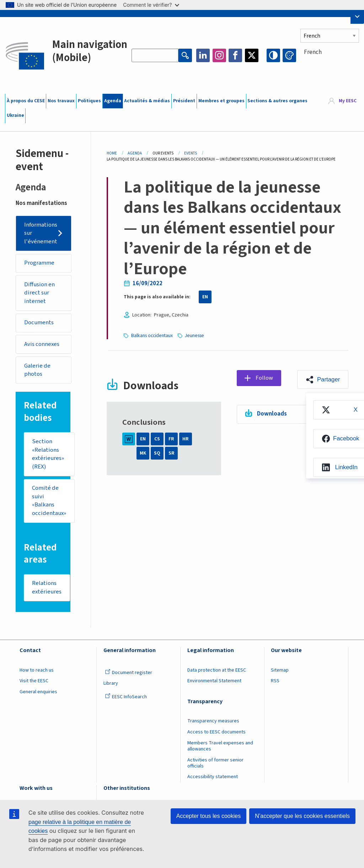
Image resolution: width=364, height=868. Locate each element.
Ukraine (15, 115)
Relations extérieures (47, 588)
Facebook (235, 55)
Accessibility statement (213, 777)
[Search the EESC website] (155, 55)
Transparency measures (213, 721)
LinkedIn (203, 55)
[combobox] (330, 65)
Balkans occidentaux (152, 336)
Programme (39, 263)
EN (205, 297)
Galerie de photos (37, 370)
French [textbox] (313, 52)
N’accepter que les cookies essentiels (302, 816)
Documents (39, 322)
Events (191, 153)
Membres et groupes (221, 101)
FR (171, 439)
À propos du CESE (26, 101)
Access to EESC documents (216, 732)
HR (186, 439)
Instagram (219, 55)
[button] (323, 380)
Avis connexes (42, 344)
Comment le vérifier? (151, 5)
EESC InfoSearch (126, 697)
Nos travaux (61, 101)
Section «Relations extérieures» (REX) (48, 454)
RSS (275, 681)
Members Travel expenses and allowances (220, 746)
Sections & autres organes (277, 101)
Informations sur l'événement (41, 233)
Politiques (89, 101)
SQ (157, 453)
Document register (129, 673)
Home (112, 153)
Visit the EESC (34, 681)
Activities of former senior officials (215, 763)
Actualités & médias (147, 101)
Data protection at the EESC (217, 670)
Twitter (252, 55)
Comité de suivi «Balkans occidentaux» (49, 501)
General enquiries (38, 692)
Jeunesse (194, 336)
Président (184, 101)
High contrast (273, 55)
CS (157, 439)
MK (143, 453)
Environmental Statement (214, 681)
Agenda (113, 101)
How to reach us (37, 670)
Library (111, 683)
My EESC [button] (348, 101)
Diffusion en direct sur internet (39, 293)
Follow (264, 378)
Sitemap (280, 670)
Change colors (289, 55)
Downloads (272, 414)
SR (172, 453)
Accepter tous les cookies (208, 816)
